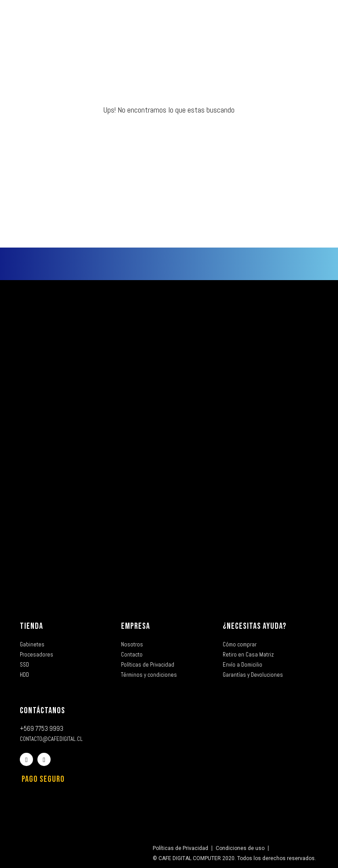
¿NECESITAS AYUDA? (255, 626)
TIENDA (31, 626)
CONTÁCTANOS (42, 711)
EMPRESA (136, 626)
